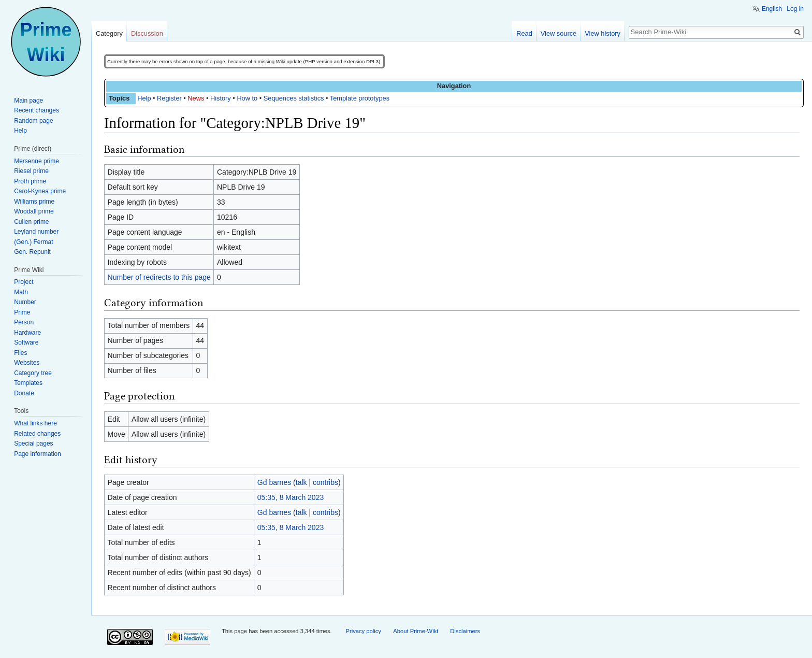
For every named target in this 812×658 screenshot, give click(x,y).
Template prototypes (360, 98)
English (772, 9)
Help (144, 98)
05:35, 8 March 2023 (291, 497)
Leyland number (36, 232)
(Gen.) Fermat (33, 242)
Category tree (33, 373)
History (221, 98)
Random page (33, 121)
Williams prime (34, 202)
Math (21, 292)
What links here (35, 423)
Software (26, 342)
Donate (24, 393)
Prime (22, 312)
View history (603, 33)
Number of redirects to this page (159, 277)
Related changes (37, 434)
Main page (28, 101)
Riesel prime (31, 171)
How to (247, 98)
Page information (38, 454)
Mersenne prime (37, 161)
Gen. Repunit (32, 252)
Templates (28, 383)
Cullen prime (31, 222)
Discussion (147, 33)
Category (109, 33)
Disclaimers (465, 631)
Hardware (27, 333)
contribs (325, 482)
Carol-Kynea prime (40, 191)
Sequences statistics (294, 98)
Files (20, 353)
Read (524, 33)
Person (24, 322)
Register (169, 98)
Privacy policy (363, 631)
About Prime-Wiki (415, 631)
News (196, 98)
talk (301, 482)
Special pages (33, 444)
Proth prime (30, 181)
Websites (27, 363)
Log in (795, 9)
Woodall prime (34, 211)
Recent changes (37, 110)
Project (24, 282)
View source (559, 33)
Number (25, 302)
